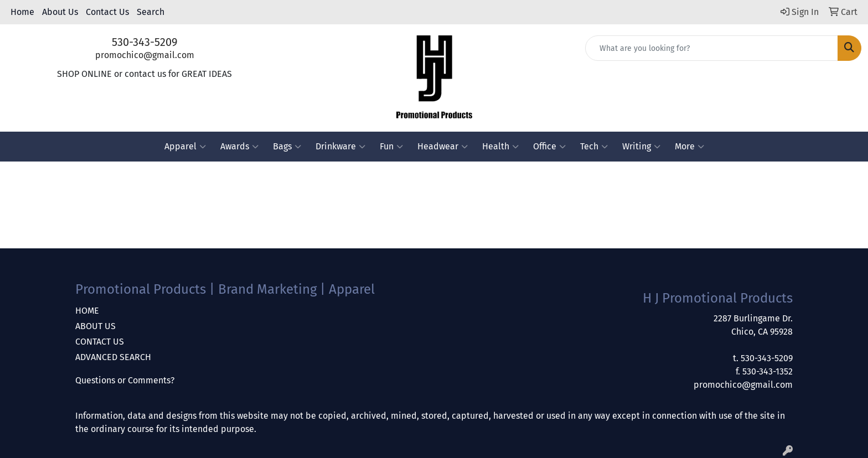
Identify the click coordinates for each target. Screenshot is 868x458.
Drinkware (340, 147)
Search (151, 12)
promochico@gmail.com (145, 55)
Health (500, 147)
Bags (287, 147)
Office (549, 147)
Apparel (185, 147)
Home (22, 12)
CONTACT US (100, 342)
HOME (87, 311)
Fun (391, 147)
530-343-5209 (145, 42)
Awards (239, 147)
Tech (594, 147)
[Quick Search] (712, 48)
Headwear (443, 147)
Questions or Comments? (125, 380)
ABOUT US (95, 326)
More (689, 147)
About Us (60, 12)
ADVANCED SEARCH (113, 357)
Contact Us (107, 12)
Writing (641, 147)
